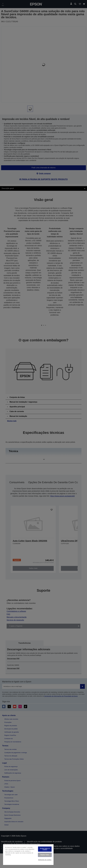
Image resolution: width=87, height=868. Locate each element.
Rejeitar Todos (45, 855)
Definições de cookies (45, 860)
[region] (28, 855)
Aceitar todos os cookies (45, 849)
